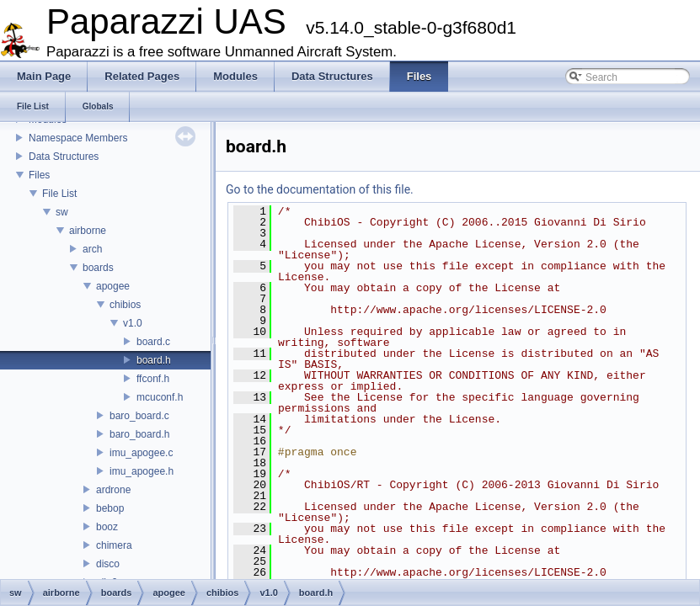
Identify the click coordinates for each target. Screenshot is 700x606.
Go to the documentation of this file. (320, 189)
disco (108, 564)
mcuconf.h (160, 397)
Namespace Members (78, 138)
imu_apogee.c (141, 453)
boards (98, 268)
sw (62, 212)
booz (107, 527)
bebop (110, 508)
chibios (125, 305)
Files (39, 175)
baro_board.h (139, 434)
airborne (88, 231)
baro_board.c (139, 416)
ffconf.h (153, 379)
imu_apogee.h (142, 471)
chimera (114, 545)
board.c (153, 342)
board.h (154, 360)
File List (59, 194)
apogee (113, 286)
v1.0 (133, 323)
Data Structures (64, 157)
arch (92, 249)
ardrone (113, 490)
